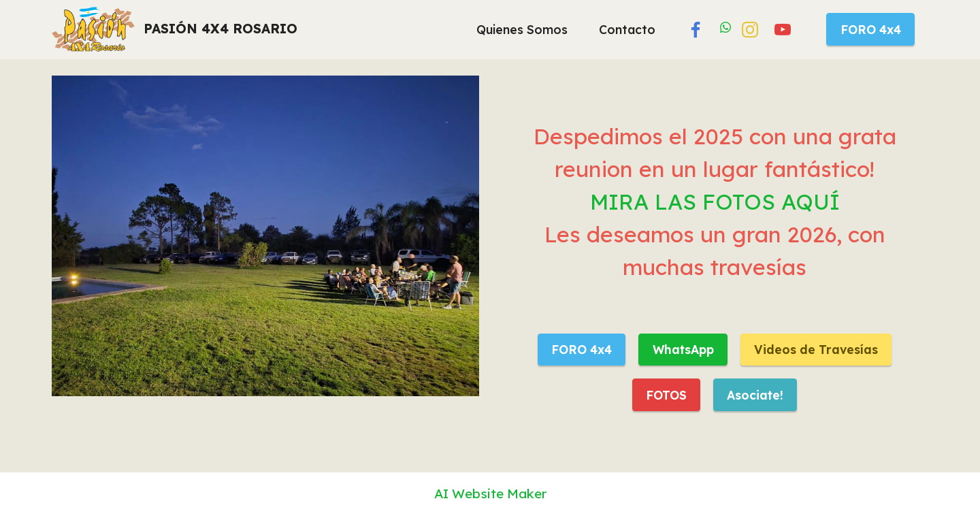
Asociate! (755, 395)
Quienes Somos (522, 29)
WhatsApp (683, 349)
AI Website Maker (490, 494)
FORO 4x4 (871, 29)
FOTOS (666, 395)
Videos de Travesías (816, 349)
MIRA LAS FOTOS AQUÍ (715, 201)
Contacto (627, 29)
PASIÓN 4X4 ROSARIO (220, 29)
